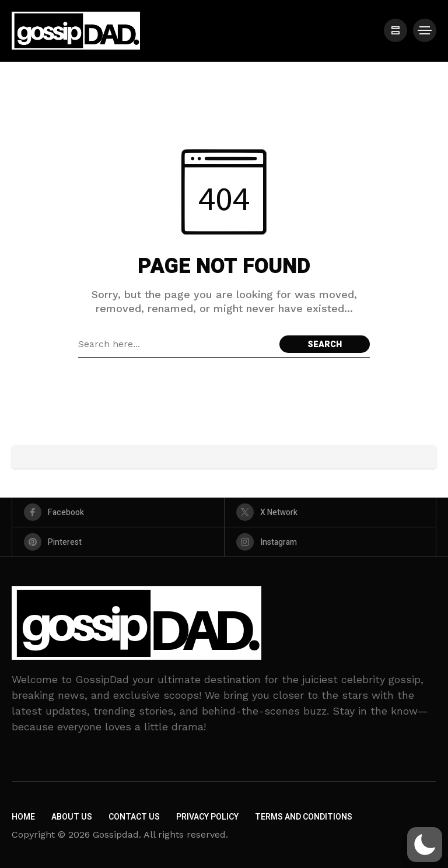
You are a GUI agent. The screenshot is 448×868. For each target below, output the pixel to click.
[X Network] (330, 512)
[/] (395, 30)
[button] (425, 845)
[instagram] (330, 542)
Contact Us (134, 817)
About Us (72, 817)
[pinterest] (118, 542)
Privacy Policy (207, 817)
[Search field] (176, 344)
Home (23, 817)
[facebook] (118, 512)
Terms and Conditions (304, 817)
